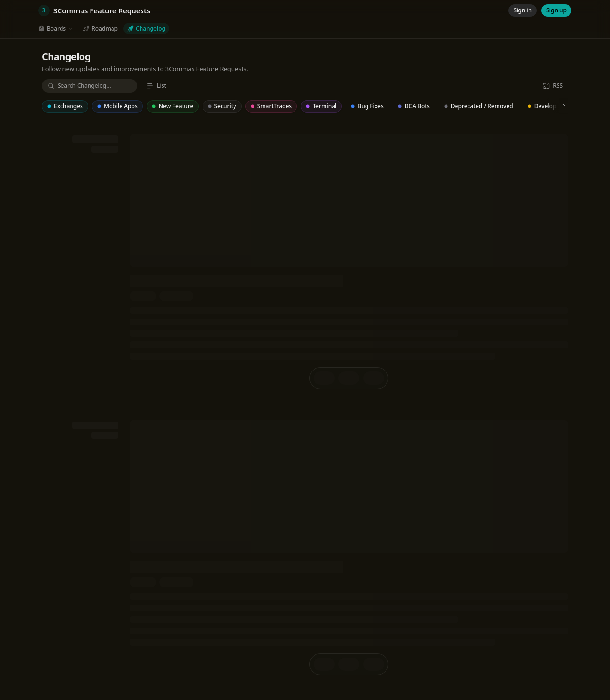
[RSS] (553, 86)
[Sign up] (556, 10)
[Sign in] (523, 10)
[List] (156, 86)
